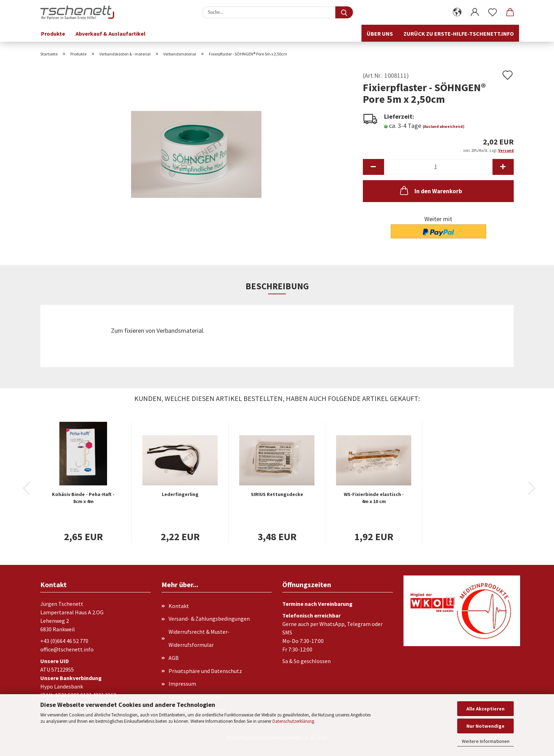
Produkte (53, 34)
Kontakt (179, 606)
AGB (174, 658)
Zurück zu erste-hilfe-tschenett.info (459, 34)
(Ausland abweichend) (443, 126)
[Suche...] (344, 12)
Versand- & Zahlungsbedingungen (209, 619)
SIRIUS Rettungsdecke (277, 494)
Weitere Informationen (486, 741)
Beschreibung (277, 286)
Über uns (380, 34)
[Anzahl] (438, 167)
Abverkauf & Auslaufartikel (111, 34)
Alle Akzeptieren (485, 709)
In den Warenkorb (430, 190)
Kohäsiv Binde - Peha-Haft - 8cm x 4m (83, 498)
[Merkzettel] (493, 12)
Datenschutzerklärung (293, 721)
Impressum (182, 684)
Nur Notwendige (485, 726)
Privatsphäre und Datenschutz (205, 671)
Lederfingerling (180, 494)
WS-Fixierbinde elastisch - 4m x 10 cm (374, 498)
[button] (457, 12)
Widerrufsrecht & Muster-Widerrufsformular (199, 638)
